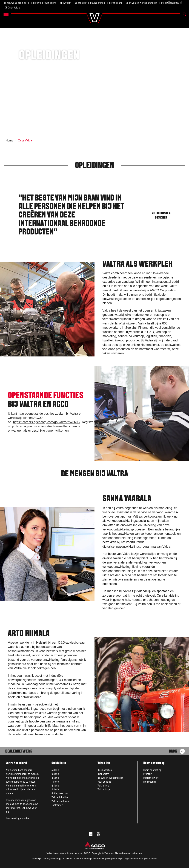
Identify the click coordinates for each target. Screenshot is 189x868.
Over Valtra (50, 3)
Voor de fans (104, 782)
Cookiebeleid (98, 859)
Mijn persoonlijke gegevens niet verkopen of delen (131, 859)
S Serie (55, 790)
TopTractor (57, 805)
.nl (176, 3)
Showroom (66, 3)
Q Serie (55, 786)
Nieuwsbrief (150, 782)
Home (9, 140)
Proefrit (148, 774)
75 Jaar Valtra (13, 8)
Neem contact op (152, 770)
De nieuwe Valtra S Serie (17, 3)
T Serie (55, 782)
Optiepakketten (60, 794)
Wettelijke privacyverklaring (46, 859)
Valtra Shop (104, 790)
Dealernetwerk (19, 751)
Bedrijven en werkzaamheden (142, 3)
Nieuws (37, 3)
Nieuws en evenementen (110, 778)
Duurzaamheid (98, 3)
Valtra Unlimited (60, 797)
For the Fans (116, 3)
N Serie (55, 778)
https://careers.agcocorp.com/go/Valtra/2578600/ (47, 422)
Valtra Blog (81, 3)
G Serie (55, 774)
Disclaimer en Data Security (76, 859)
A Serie (55, 770)
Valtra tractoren (60, 801)
